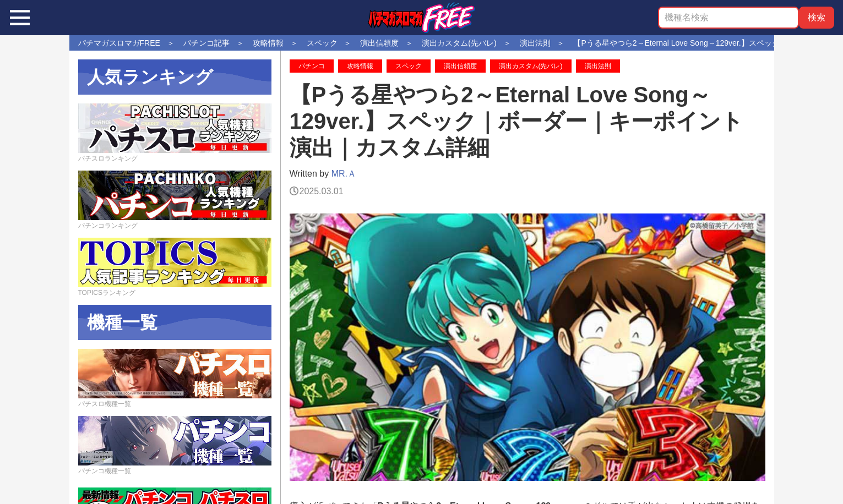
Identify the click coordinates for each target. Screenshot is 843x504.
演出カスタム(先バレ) (531, 66)
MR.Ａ (344, 174)
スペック (409, 66)
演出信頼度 (460, 66)
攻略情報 (360, 66)
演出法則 (598, 66)
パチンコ (312, 66)
